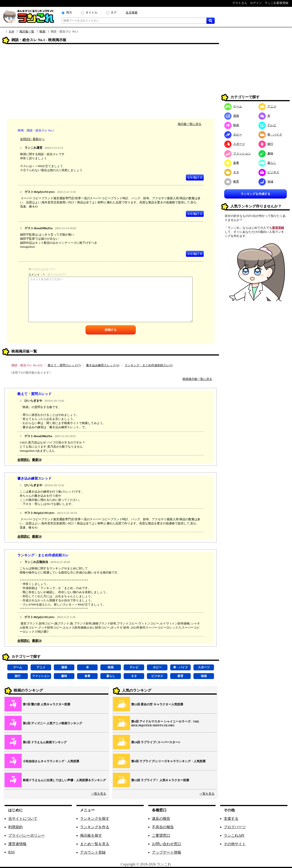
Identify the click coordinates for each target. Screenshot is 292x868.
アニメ (41, 667)
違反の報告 (161, 819)
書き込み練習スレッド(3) (103, 365)
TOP (11, 31)
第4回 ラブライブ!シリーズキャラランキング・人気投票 (168, 761)
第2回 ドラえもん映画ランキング (45, 742)
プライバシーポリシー (26, 835)
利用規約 (16, 827)
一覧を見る (99, 794)
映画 (42, 31)
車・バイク (181, 667)
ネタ (134, 676)
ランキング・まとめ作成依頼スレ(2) (149, 365)
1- (43, 139)
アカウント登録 (93, 852)
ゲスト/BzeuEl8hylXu (39, 228)
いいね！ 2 (195, 214)
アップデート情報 (167, 852)
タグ (114, 12)
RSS (11, 852)
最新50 (37, 139)
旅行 (18, 676)
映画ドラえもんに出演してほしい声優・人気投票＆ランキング (64, 780)
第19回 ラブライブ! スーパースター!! (156, 742)
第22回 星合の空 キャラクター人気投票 (157, 704)
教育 (180, 676)
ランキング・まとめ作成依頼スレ (43, 555)
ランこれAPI (234, 835)
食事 (87, 676)
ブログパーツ (235, 827)
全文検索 (132, 12)
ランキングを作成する (255, 194)
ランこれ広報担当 (36, 562)
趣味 (64, 676)
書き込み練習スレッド (34, 478)
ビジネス (157, 676)
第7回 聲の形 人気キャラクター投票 (47, 704)
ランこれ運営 (34, 148)
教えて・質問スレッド (34, 394)
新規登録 (278, 228)
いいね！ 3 (195, 177)
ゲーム (18, 667)
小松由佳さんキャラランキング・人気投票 (51, 761)
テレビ (134, 667)
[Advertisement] (111, 82)
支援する (231, 819)
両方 (69, 12)
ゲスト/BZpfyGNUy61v (40, 192)
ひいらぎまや (33, 401)
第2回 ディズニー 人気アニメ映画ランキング (52, 723)
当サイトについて (23, 819)
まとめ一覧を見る (95, 844)
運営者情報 (17, 844)
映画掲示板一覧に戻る (197, 379)
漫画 (64, 667)
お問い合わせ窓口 (167, 844)
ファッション (41, 676)
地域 (204, 676)
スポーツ (204, 667)
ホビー (157, 667)
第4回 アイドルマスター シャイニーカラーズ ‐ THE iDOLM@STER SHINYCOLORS (165, 723)
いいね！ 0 (195, 254)
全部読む (26, 139)
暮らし (111, 676)
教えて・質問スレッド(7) (64, 365)
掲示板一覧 (27, 31)
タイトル (91, 12)
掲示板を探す (91, 835)
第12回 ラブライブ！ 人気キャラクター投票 (160, 780)
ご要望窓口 (161, 835)
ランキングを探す (95, 819)
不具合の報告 (163, 827)
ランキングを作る (95, 827)
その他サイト (235, 844)
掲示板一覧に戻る (190, 124)
